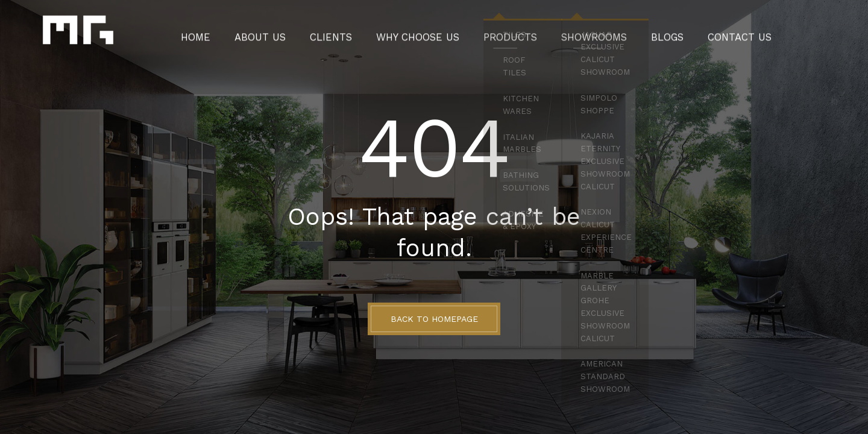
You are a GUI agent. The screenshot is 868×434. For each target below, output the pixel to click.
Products (505, 33)
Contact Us (712, 33)
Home (226, 33)
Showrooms (580, 33)
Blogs (646, 33)
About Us (284, 33)
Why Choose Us (424, 33)
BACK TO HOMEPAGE (434, 319)
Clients (347, 33)
